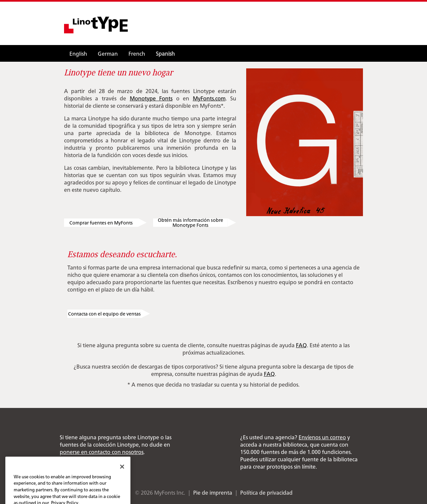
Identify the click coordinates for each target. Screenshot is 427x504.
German (108, 53)
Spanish (165, 53)
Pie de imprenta (213, 492)
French (137, 53)
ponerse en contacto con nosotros (102, 452)
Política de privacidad (266, 492)
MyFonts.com (209, 98)
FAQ (301, 345)
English (78, 53)
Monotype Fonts (151, 98)
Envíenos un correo (322, 437)
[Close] (122, 473)
